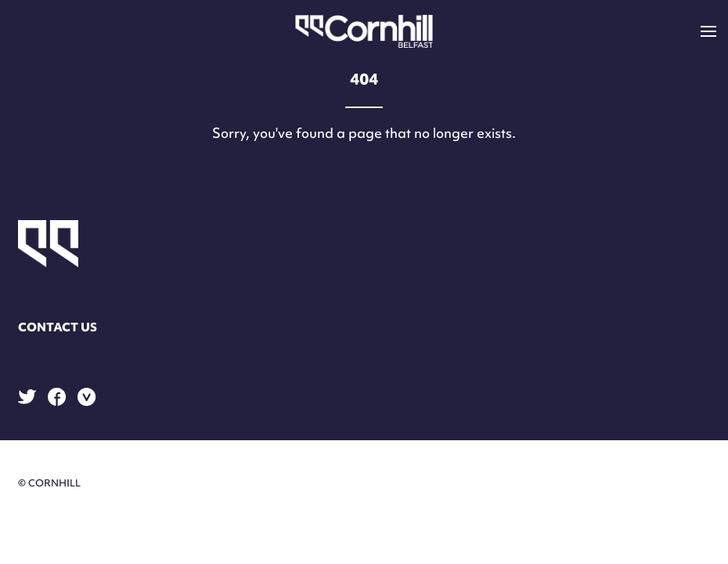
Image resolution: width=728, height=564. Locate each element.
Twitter (27, 397)
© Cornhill (49, 483)
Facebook (57, 397)
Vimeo (87, 397)
